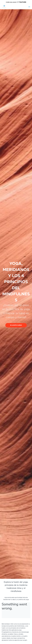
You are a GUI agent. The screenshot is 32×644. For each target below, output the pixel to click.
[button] (29, 7)
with (16, 2)
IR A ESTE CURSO (16, 325)
